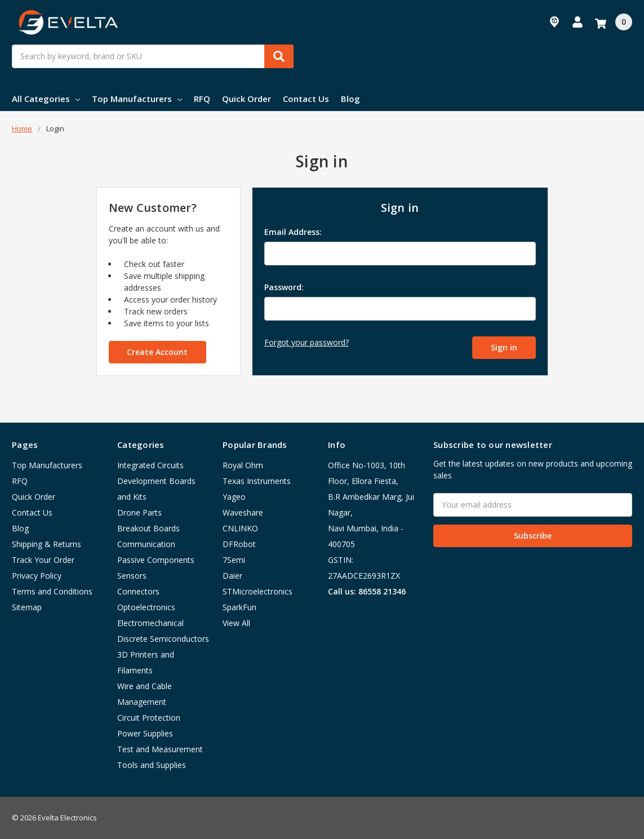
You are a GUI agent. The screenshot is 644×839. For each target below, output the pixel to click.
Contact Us (306, 99)
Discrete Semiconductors (163, 639)
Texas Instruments (257, 481)
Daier (232, 576)
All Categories (46, 99)
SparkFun (239, 607)
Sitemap (27, 607)
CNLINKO (240, 528)
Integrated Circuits (150, 465)
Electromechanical (150, 623)
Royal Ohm (243, 465)
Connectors (138, 591)
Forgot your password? (307, 342)
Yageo (234, 497)
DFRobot (239, 544)
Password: (284, 287)
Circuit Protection (149, 718)
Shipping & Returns (46, 544)
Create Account (157, 352)
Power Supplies (145, 733)
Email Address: (293, 232)
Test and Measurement (160, 749)
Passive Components (156, 560)
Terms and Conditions (52, 591)
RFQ (202, 99)
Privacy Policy (37, 576)
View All (236, 623)
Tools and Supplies (152, 765)
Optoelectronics (146, 607)
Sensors (132, 576)
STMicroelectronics (257, 591)
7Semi (234, 560)
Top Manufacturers (137, 99)
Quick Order (247, 99)
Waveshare (243, 512)
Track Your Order (43, 560)
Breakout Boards (148, 528)
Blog (350, 99)
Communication (146, 544)
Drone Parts (139, 512)
